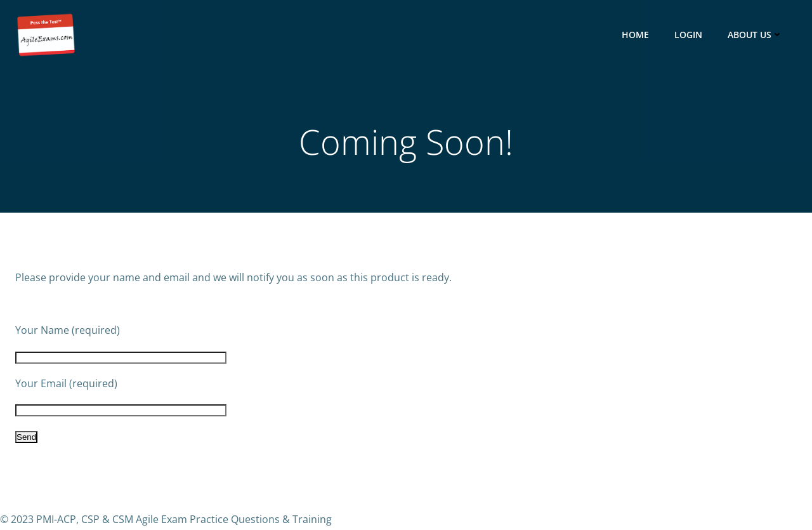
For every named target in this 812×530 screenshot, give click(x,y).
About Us (756, 35)
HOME (637, 35)
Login (690, 35)
